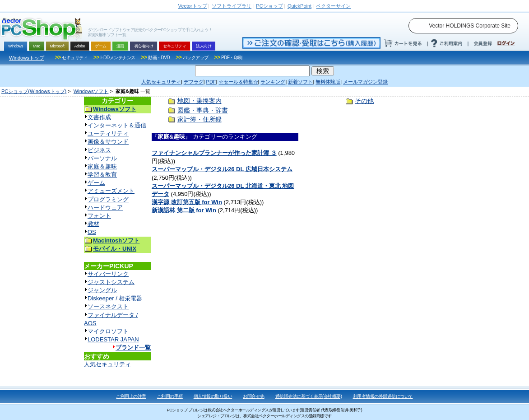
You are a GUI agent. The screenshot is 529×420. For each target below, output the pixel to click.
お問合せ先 (254, 396)
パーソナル (102, 158)
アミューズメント (111, 191)
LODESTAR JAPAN (113, 339)
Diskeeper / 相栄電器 (115, 298)
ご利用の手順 (170, 396)
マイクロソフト (108, 331)
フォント (99, 216)
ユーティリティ (108, 133)
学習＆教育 (102, 175)
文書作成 (99, 117)
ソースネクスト (108, 306)
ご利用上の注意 (131, 396)
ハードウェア (105, 208)
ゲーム (96, 183)
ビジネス (99, 150)
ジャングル (102, 290)
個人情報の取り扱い (213, 396)
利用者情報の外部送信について (383, 396)
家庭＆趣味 (102, 166)
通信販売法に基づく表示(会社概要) (309, 396)
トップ (193, 6)
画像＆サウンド (108, 142)
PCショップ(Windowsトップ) (34, 91)
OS (92, 232)
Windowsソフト (91, 91)
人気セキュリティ (107, 364)
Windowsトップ (27, 58)
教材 (93, 224)
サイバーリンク (108, 274)
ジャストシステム (111, 282)
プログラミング (108, 199)
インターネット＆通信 (117, 125)
